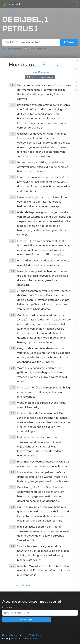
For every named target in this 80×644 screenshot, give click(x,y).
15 (13, 387)
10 (13, 271)
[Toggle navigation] (74, 4)
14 (13, 368)
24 (13, 546)
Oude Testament (14, 49)
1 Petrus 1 (50, 65)
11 (13, 291)
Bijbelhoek (11, 4)
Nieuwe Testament (37, 49)
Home (5, 635)
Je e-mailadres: (9, 607)
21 (13, 487)
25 (13, 566)
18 (13, 437)
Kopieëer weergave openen (40, 77)
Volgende (77, 75)
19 (13, 461)
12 (13, 315)
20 (13, 472)
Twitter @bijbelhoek (31, 635)
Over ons (15, 635)
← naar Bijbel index (40, 72)
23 (13, 527)
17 (13, 413)
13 (13, 348)
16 (13, 403)
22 (13, 507)
